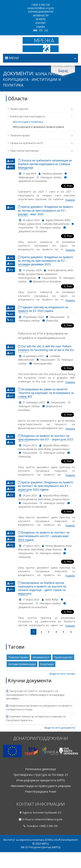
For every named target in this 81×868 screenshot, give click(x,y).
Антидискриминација (22, 664)
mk (10, 161)
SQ (46, 30)
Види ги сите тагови (62, 674)
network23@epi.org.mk (41, 8)
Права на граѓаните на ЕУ (38, 143)
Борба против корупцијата (38, 116)
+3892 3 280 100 (40, 5)
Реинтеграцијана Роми (40, 792)
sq (10, 270)
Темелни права (38, 135)
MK (35, 30)
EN (41, 30)
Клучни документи (41, 12)
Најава (41, 27)
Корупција (47, 664)
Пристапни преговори (38, 151)
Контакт (40, 23)
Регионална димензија (40, 769)
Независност (41, 657)
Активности (41, 15)
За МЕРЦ (40, 19)
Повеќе (70, 200)
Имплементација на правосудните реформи (41, 786)
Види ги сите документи (60, 728)
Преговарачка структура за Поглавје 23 (41, 775)
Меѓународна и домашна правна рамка (38, 127)
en (10, 167)
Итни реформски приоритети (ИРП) (40, 780)
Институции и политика (28, 122)
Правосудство (38, 109)
